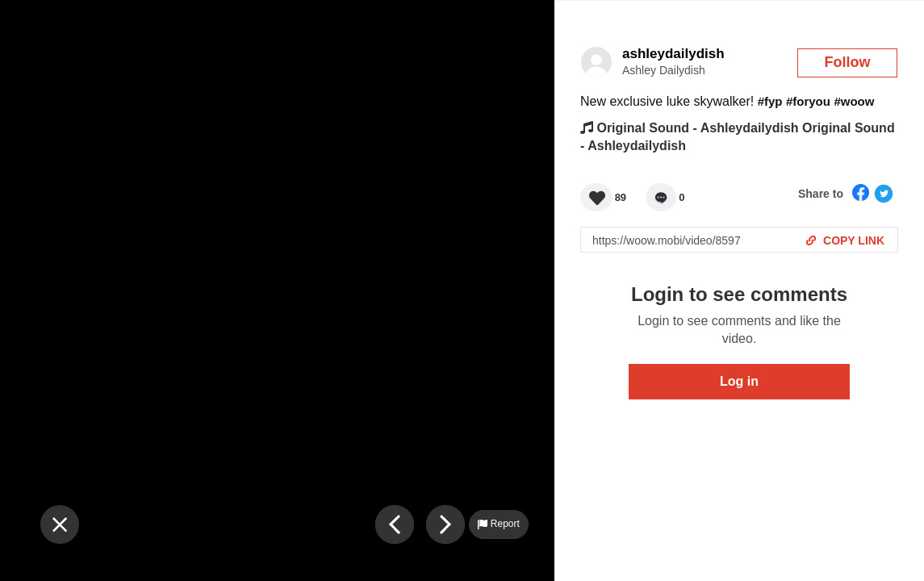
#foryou (808, 101)
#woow (854, 101)
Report (498, 524)
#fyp (770, 101)
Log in (739, 381)
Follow (848, 62)
